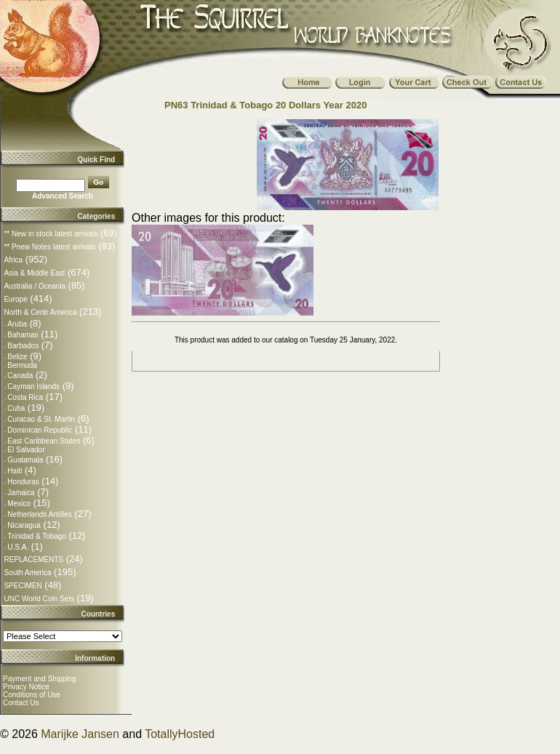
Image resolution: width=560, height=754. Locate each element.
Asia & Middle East (34, 273)
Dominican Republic (40, 430)
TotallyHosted (180, 734)
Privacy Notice (26, 687)
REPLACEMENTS (33, 560)
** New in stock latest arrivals (51, 234)
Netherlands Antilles (39, 514)
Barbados (23, 346)
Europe (15, 299)
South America (27, 573)
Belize (17, 357)
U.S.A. (18, 547)
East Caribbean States (44, 441)
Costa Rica (25, 397)
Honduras (23, 482)
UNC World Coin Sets (39, 599)
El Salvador (26, 450)
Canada (20, 376)
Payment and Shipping (40, 679)
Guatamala (25, 460)
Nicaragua (24, 525)
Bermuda (22, 365)
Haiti (15, 471)
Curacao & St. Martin (41, 419)
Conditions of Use (32, 695)
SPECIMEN (23, 586)
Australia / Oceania (35, 286)
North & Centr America (40, 312)
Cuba (16, 408)
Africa (13, 260)
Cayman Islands (33, 386)
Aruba (17, 324)
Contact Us (21, 703)
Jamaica (21, 493)
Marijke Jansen (80, 734)
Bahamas (23, 335)
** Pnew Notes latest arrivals (49, 247)
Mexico (19, 504)
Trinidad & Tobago (37, 536)
